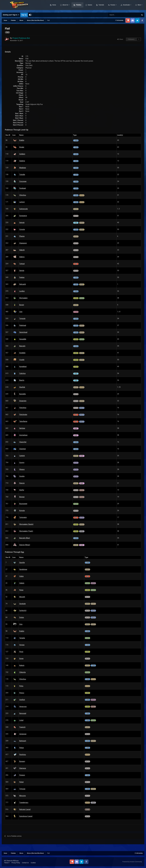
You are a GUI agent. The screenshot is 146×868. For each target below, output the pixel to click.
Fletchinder (23, 415)
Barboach (23, 741)
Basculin (22, 346)
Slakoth (22, 250)
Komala (22, 511)
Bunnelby (23, 394)
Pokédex (93, 6)
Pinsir (21, 652)
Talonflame (23, 421)
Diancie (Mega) (25, 545)
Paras (21, 590)
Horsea (22, 645)
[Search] (116, 15)
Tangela (22, 638)
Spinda (22, 271)
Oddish (22, 583)
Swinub (22, 223)
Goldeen (22, 154)
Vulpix (21, 576)
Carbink (22, 456)
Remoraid (23, 713)
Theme (7, 863)
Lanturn (22, 202)
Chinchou (23, 195)
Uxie (21, 312)
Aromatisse (23, 435)
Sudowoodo (23, 209)
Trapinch (22, 727)
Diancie (22, 483)
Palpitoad (23, 325)
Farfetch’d (23, 611)
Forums (127, 6)
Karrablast (23, 367)
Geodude (22, 604)
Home (69, 6)
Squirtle (22, 563)
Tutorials (116, 6)
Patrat (21, 782)
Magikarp (23, 168)
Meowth (22, 597)
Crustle (22, 360)
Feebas (22, 277)
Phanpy (22, 236)
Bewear (22, 497)
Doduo (22, 617)
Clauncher (23, 442)
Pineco (22, 693)
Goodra (22, 476)
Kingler (22, 147)
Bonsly (22, 305)
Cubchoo (22, 373)
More (139, 6)
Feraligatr (23, 188)
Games (104, 6)
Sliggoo (22, 469)
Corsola (22, 229)
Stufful (22, 490)
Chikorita (22, 672)
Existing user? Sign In (11, 15)
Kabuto (22, 665)
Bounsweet (23, 504)
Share (120, 39)
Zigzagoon (23, 243)
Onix (21, 624)
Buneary (22, 761)
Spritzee (22, 428)
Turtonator (23, 517)
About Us (80, 6)
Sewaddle (23, 339)
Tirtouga (22, 789)
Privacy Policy (16, 863)
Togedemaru (24, 803)
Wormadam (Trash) (26, 531)
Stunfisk (22, 387)
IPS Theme (7, 861)
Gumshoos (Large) (26, 816)
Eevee (21, 659)
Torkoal (22, 264)
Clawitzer (23, 449)
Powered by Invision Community (132, 862)
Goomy (22, 463)
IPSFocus (16, 861)
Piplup (22, 748)
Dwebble (22, 353)
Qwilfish (22, 700)
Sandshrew (23, 569)
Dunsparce (23, 216)
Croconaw (23, 181)
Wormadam (23, 298)
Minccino (23, 796)
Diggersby (23, 401)
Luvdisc (22, 291)
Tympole (22, 319)
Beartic (22, 380)
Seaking (22, 161)
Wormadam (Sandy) (26, 524)
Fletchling (23, 408)
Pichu (21, 686)
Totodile (22, 175)
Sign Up (24, 15)
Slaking (22, 257)
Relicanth (23, 284)
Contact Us (25, 863)
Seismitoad (23, 332)
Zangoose (23, 734)
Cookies (33, 863)
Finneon (22, 775)
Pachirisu (23, 755)
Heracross (23, 707)
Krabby (22, 140)
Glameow (23, 768)
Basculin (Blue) (25, 538)
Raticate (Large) (25, 809)
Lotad (21, 720)
